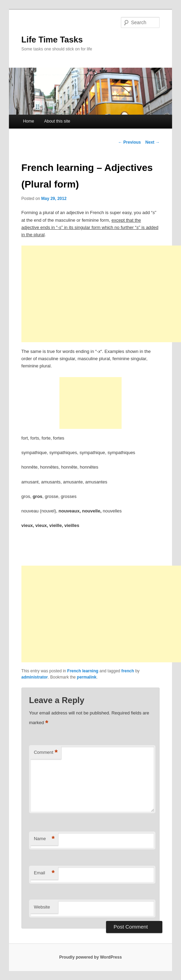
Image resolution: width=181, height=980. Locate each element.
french (128, 671)
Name (44, 839)
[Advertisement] (101, 294)
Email (44, 873)
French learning (83, 671)
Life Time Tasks (52, 40)
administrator (35, 677)
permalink (87, 677)
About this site (57, 121)
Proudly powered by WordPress (90, 957)
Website (42, 907)
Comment (46, 753)
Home (29, 121)
